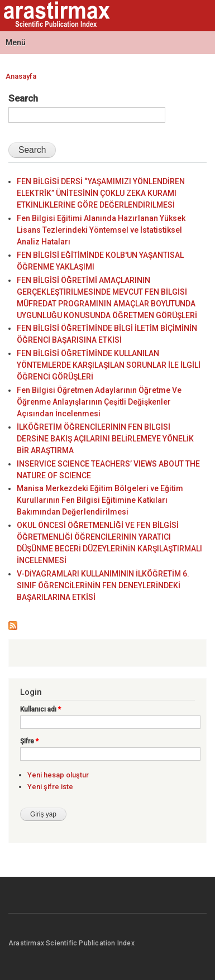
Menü (16, 42)
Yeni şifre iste (50, 787)
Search (23, 98)
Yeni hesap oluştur (58, 775)
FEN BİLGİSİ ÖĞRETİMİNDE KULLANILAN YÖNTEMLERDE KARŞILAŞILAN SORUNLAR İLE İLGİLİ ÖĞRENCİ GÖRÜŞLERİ (109, 365)
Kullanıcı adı (40, 709)
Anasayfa (21, 76)
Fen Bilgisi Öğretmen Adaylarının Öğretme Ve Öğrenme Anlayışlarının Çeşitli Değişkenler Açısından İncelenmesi (99, 402)
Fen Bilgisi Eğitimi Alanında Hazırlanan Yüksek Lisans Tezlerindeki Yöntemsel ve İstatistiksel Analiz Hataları (101, 230)
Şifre (29, 741)
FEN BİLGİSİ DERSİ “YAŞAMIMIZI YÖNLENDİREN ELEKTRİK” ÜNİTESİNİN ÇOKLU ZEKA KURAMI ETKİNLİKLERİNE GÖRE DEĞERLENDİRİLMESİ (101, 193)
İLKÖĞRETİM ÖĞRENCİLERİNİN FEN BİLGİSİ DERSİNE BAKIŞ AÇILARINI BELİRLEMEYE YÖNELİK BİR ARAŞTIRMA (105, 439)
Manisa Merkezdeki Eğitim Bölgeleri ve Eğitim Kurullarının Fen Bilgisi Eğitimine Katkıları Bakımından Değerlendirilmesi (100, 500)
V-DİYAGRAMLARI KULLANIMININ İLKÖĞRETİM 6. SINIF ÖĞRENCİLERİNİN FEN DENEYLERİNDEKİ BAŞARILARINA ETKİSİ (103, 585)
